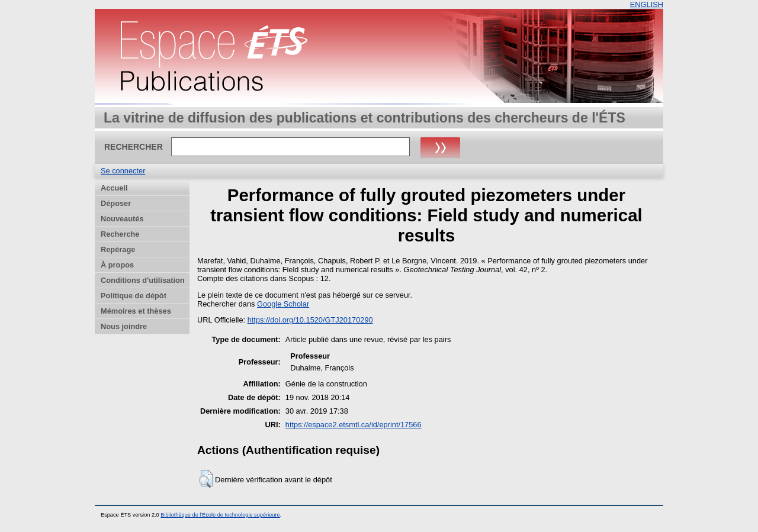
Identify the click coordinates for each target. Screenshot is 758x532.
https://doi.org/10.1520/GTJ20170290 (310, 320)
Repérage (118, 249)
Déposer (116, 203)
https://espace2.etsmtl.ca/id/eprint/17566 (354, 425)
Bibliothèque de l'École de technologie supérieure (220, 515)
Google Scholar (283, 304)
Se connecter (123, 171)
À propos (117, 265)
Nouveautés (122, 219)
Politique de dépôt (134, 296)
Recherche (120, 234)
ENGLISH (647, 4)
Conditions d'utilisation (143, 280)
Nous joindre (124, 326)
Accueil (114, 188)
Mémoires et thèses (136, 311)
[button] (206, 479)
